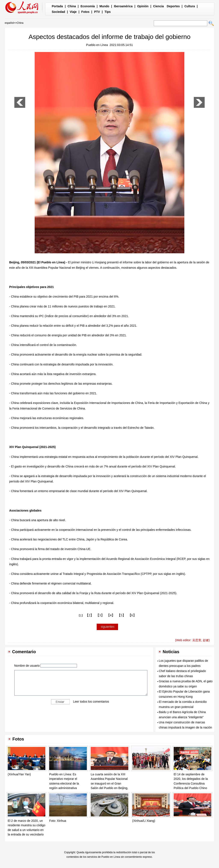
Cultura (190, 6)
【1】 (81, 616)
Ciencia (158, 6)
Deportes (173, 6)
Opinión (143, 6)
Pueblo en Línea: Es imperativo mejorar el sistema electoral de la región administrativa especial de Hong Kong (65, 783)
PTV (97, 12)
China (72, 6)
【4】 (111, 615)
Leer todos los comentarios (91, 701)
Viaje (73, 12)
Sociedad (58, 12)
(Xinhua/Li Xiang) (144, 821)
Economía (88, 6)
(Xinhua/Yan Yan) (19, 774)
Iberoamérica (123, 6)
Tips (108, 12)
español (9, 23)
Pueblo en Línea (97, 45)
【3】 (100, 615)
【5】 (121, 615)
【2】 (89, 615)
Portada (57, 6)
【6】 (132, 615)
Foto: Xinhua (58, 821)
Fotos (85, 12)
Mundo (104, 6)
